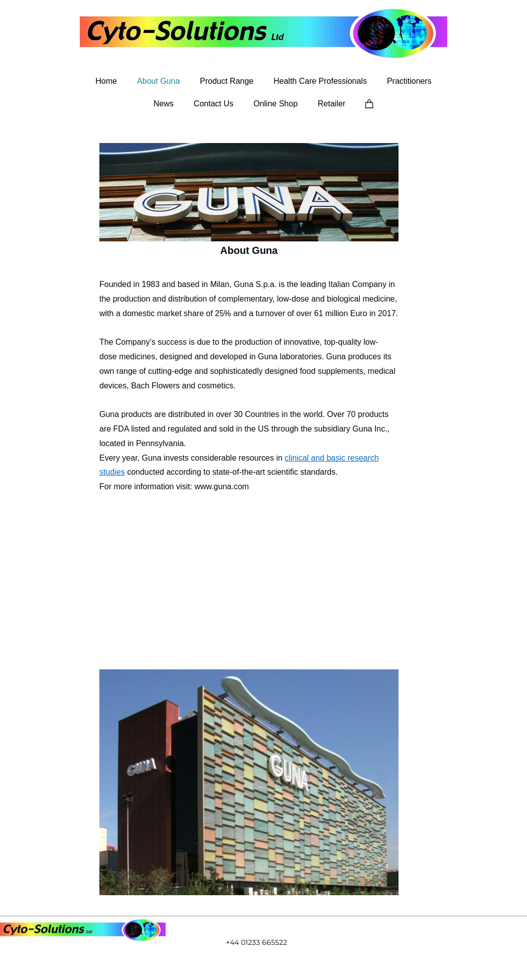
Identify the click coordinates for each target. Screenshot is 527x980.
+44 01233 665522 (256, 942)
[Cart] (369, 103)
